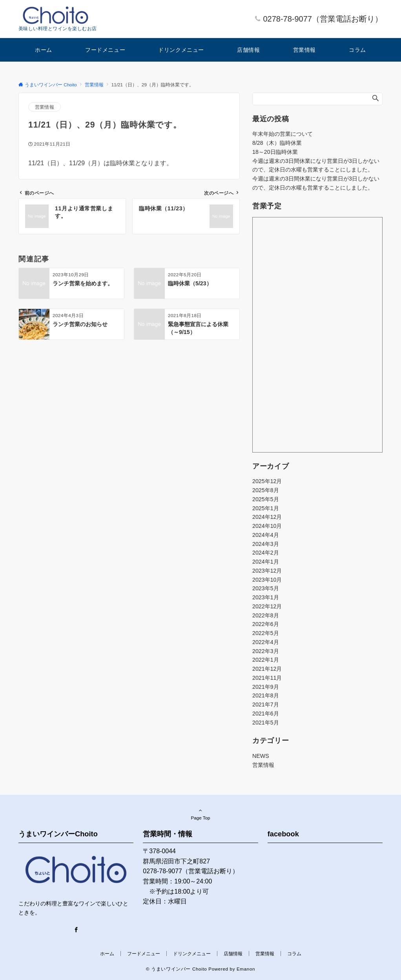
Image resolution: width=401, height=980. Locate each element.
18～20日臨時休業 (275, 152)
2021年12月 (267, 669)
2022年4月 (266, 642)
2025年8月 (266, 490)
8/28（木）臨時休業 (277, 143)
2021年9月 (266, 687)
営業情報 (45, 107)
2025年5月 (266, 499)
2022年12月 (267, 606)
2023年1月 (266, 597)
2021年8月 (266, 695)
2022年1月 (266, 660)
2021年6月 (266, 714)
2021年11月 (267, 678)
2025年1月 (266, 508)
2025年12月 (267, 481)
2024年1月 (266, 562)
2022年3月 (266, 651)
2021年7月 (266, 704)
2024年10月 (267, 526)
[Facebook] (76, 930)
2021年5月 (266, 723)
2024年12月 (267, 517)
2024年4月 (266, 535)
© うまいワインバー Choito (177, 969)
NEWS (261, 756)
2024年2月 (266, 553)
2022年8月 (266, 615)
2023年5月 (266, 588)
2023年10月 (267, 580)
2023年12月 (267, 571)
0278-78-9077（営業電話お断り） (323, 19)
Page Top (200, 814)
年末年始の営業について (283, 134)
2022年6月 (266, 624)
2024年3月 (266, 544)
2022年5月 (266, 633)
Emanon (246, 969)
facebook (283, 834)
